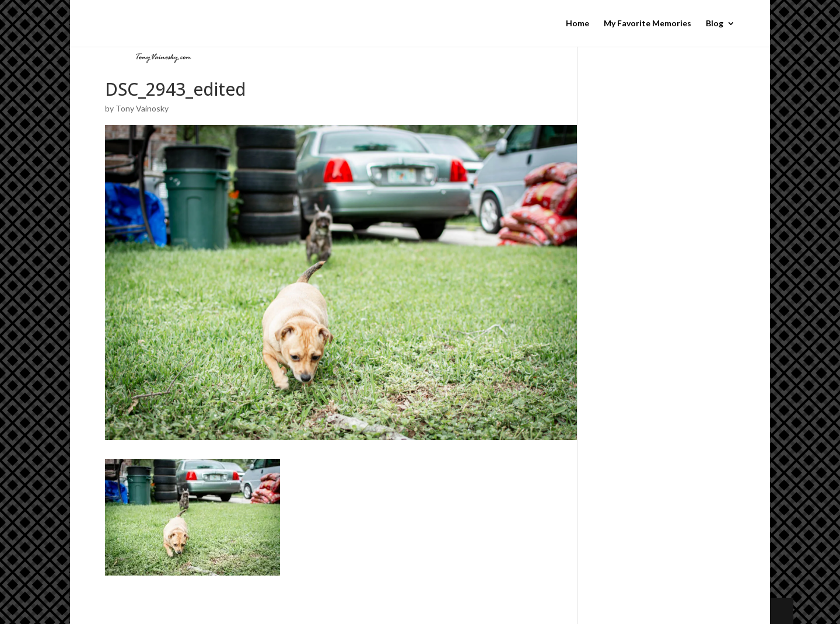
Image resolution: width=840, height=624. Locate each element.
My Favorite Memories (647, 24)
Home (577, 24)
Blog (715, 24)
